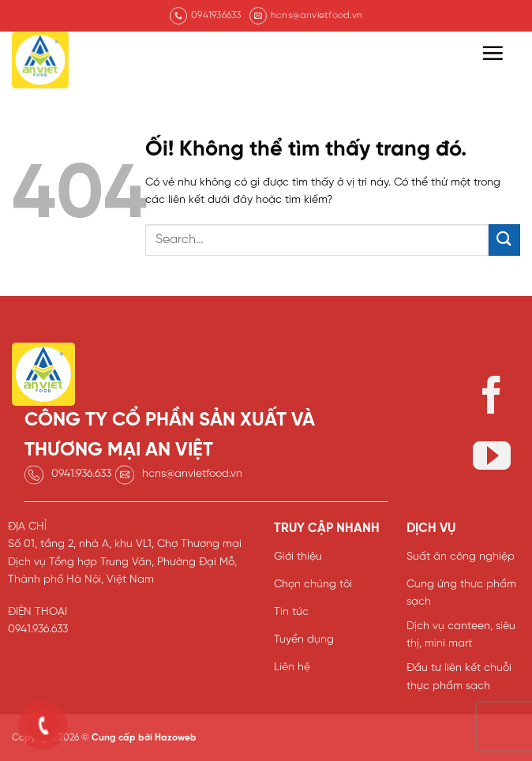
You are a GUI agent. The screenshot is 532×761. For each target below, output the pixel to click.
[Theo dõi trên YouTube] (492, 459)
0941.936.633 (81, 474)
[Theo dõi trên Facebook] (492, 398)
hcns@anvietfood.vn (192, 474)
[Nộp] (504, 240)
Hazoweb (176, 738)
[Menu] (493, 53)
